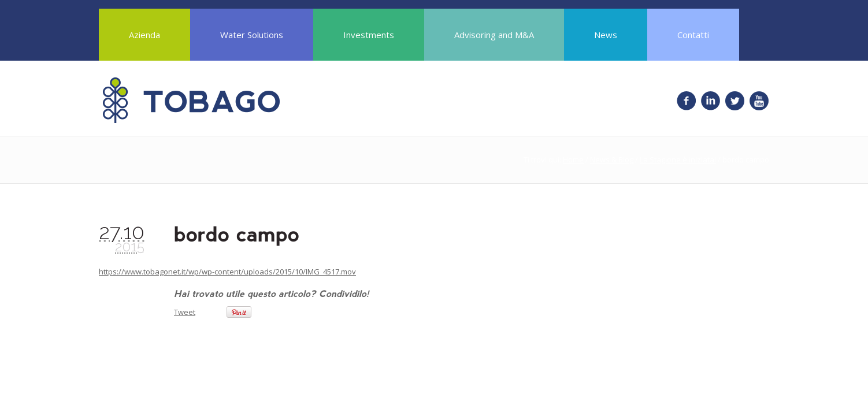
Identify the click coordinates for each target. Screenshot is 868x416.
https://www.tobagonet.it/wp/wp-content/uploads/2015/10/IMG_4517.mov (227, 272)
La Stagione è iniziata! (678, 159)
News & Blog (612, 159)
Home (573, 159)
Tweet (185, 312)
